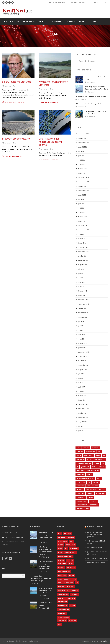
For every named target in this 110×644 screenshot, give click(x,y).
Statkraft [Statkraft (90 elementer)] (80, 493)
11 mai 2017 (45, 89)
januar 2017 (82, 400)
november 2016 (84, 409)
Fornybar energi (10, 102)
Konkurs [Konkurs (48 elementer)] (101, 467)
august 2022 (82, 147)
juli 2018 (81, 321)
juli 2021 (81, 199)
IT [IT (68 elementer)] (77, 467)
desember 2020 (84, 225)
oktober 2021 (83, 186)
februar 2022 (83, 169)
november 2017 (84, 356)
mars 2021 (82, 212)
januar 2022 (82, 173)
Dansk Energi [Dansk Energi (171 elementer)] (90, 452)
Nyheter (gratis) (11, 21)
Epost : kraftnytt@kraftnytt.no (15, 537)
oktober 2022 (83, 138)
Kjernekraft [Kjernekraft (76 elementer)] (85, 467)
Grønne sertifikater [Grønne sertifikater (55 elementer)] (84, 463)
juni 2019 (81, 273)
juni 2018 (81, 326)
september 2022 (84, 143)
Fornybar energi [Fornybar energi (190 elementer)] (99, 459)
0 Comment (91, 82)
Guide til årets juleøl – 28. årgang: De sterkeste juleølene (96, 534)
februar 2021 (83, 217)
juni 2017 (81, 378)
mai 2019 (81, 278)
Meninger (83, 21)
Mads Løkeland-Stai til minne (97, 558)
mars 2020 (82, 234)
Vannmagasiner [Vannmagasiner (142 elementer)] (82, 505)
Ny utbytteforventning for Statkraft (53, 83)
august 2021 (82, 195)
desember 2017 (84, 352)
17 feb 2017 (8, 143)
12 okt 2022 (45, 598)
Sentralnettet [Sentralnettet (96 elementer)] (92, 486)
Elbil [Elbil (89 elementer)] (99, 452)
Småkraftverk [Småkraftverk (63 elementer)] (91, 490)
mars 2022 (82, 164)
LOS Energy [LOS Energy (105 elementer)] (80, 475)
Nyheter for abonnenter (50, 103)
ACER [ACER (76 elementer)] (78, 448)
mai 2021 (81, 208)
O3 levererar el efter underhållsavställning (91, 96)
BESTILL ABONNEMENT (57, 3)
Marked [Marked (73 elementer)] (89, 475)
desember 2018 (84, 300)
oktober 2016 (83, 413)
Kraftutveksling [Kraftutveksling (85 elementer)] (93, 471)
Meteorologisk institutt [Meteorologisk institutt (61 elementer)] (85, 478)
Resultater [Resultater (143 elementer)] (81, 486)
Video (94, 21)
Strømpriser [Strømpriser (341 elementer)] (81, 497)
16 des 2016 (44, 149)
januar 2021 (82, 221)
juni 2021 (81, 204)
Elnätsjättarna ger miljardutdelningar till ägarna (51, 142)
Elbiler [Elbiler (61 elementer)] (79, 455)
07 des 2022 (45, 542)
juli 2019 (81, 269)
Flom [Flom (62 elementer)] (89, 459)
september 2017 (84, 365)
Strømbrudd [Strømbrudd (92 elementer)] (101, 493)
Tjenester (43, 21)
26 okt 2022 (45, 571)
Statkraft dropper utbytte (16, 139)
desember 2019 (84, 247)
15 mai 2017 (8, 86)
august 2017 (82, 369)
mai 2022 (81, 160)
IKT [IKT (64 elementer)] (103, 463)
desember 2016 (84, 404)
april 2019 (82, 282)
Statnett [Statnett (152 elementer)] (90, 493)
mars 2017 (82, 391)
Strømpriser (57, 21)
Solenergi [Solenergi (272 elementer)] (102, 490)
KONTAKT (96, 3)
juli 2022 (81, 151)
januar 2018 (82, 348)
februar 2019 (83, 291)
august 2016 (82, 422)
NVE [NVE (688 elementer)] (89, 482)
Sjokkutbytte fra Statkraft (17, 82)
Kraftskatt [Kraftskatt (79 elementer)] (81, 471)
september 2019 (84, 260)
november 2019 (84, 252)
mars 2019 (82, 287)
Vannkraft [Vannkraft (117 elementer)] (94, 501)
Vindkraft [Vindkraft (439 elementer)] (80, 509)
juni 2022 (81, 156)
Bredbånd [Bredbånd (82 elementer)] (95, 448)
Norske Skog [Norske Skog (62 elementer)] (81, 482)
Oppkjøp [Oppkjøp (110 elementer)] (96, 482)
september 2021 (84, 191)
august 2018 (82, 317)
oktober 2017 (83, 361)
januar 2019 (82, 295)
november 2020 (84, 230)
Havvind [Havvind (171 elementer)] (96, 463)
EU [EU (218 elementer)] (104, 455)
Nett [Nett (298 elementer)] (99, 478)
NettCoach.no (104, 641)
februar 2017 (83, 396)
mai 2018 (81, 330)
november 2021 (84, 182)
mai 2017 (81, 383)
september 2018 (84, 313)
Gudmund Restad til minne (96, 563)
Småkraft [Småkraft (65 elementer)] (80, 490)
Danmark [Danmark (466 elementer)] (80, 452)
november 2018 (84, 304)
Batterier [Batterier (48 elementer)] (86, 448)
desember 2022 (84, 134)
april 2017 (82, 387)
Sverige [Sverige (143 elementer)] (91, 497)
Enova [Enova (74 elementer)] (98, 455)
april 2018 (82, 335)
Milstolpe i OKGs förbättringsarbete (89, 104)
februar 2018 (83, 343)
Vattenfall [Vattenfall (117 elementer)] (94, 505)
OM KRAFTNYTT (85, 3)
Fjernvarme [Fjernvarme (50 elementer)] (80, 459)
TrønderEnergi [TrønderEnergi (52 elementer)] (82, 501)
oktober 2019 (83, 256)
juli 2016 (81, 426)
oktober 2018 (83, 308)
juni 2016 (81, 431)
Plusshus (71, 21)
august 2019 (82, 265)
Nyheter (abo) (29, 21)
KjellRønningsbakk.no (95, 527)
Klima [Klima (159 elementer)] (94, 467)
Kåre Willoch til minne (95, 547)
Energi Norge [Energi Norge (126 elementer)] (89, 455)
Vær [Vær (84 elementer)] (88, 509)
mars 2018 (82, 339)
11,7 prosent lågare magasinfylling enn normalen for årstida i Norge (40, 578)
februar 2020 (83, 239)
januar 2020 (82, 243)
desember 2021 (84, 177)
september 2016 (84, 417)
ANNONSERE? (72, 3)
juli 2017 (81, 374)
